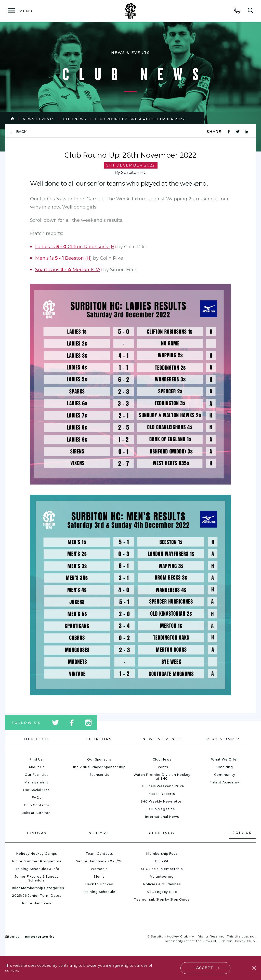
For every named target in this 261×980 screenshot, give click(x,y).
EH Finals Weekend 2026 (162, 786)
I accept (204, 968)
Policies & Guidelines (162, 884)
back (21, 132)
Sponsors (99, 739)
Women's (99, 869)
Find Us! (37, 759)
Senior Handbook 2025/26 (99, 861)
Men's (99, 877)
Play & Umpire (225, 739)
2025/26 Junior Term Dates (37, 896)
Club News (75, 119)
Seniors (99, 833)
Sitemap (12, 937)
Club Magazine (162, 809)
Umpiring (225, 767)
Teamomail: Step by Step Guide (162, 899)
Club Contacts (36, 805)
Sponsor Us (99, 775)
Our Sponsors (99, 759)
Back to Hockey (99, 884)
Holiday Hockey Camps (37, 854)
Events (162, 767)
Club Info (162, 833)
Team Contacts (99, 854)
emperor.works (40, 937)
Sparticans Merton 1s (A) (69, 270)
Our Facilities (37, 775)
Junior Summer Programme (37, 861)
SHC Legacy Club (162, 892)
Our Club (36, 739)
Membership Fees (162, 854)
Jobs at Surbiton (36, 813)
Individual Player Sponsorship (99, 767)
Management (36, 782)
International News (162, 817)
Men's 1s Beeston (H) (63, 258)
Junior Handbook (36, 903)
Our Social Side (36, 790)
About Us (37, 767)
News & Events (39, 119)
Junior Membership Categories (36, 888)
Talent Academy (225, 782)
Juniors (36, 833)
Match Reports (162, 794)
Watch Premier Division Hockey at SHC (162, 777)
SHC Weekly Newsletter (162, 801)
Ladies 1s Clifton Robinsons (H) (76, 247)
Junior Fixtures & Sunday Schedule (37, 878)
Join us (242, 833)
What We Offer (225, 759)
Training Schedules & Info (37, 869)
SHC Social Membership (162, 869)
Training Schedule (99, 892)
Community (225, 775)
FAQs (37, 798)
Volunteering (162, 877)
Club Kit (162, 861)
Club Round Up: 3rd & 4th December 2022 (140, 119)
